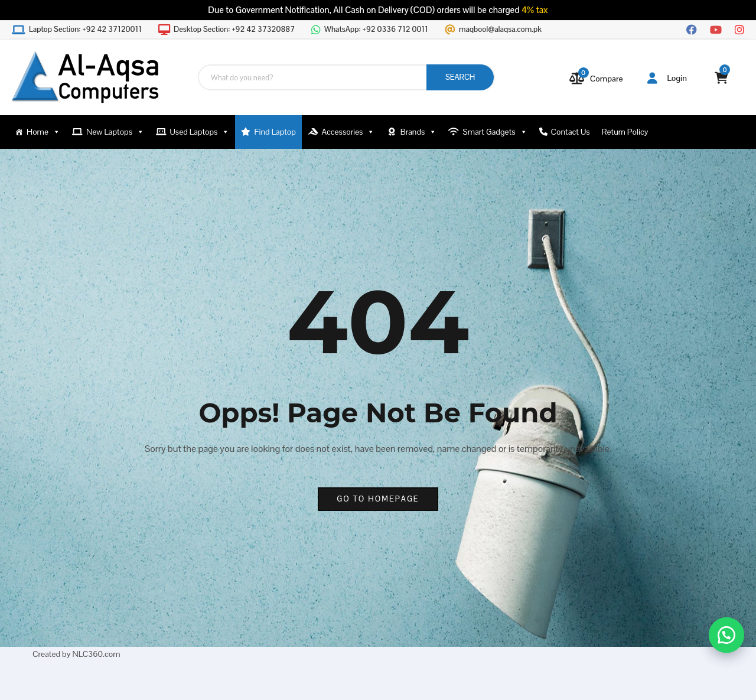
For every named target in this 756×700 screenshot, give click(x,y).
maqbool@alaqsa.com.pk (500, 30)
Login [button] (667, 78)
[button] (726, 635)
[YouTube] (716, 29)
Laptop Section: (85, 30)
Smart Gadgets (495, 132)
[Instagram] (739, 29)
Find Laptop (275, 132)
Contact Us (571, 132)
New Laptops (115, 132)
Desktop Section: (234, 30)
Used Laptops (200, 132)
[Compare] (597, 79)
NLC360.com (96, 654)
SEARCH (460, 77)
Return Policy (625, 132)
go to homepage (378, 499)
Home (43, 132)
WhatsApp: (376, 30)
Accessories (348, 132)
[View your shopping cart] (721, 78)
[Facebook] (692, 29)
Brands (418, 132)
